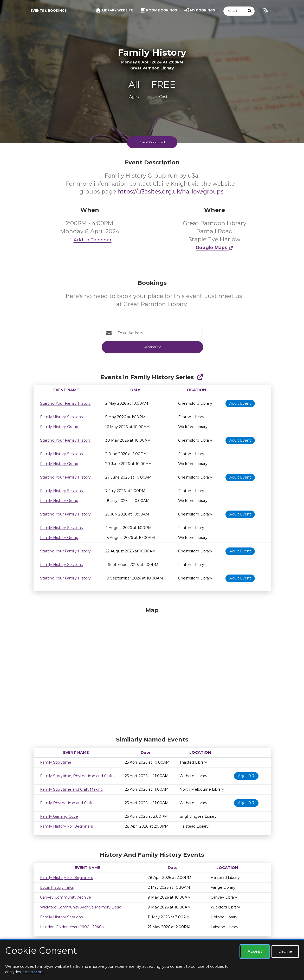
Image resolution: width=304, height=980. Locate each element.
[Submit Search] (250, 11)
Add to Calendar (90, 240)
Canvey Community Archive (66, 897)
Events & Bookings (48, 11)
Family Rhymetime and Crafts (67, 803)
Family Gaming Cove (59, 816)
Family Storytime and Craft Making (72, 789)
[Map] (152, 670)
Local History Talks (57, 887)
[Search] (234, 11)
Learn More (33, 972)
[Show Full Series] (200, 377)
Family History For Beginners (66, 826)
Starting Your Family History (65, 403)
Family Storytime (56, 762)
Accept (255, 951)
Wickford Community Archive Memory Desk (80, 907)
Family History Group (59, 427)
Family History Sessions (61, 417)
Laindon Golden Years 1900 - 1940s (72, 927)
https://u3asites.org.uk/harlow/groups (171, 192)
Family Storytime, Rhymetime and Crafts (77, 776)
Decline (285, 951)
